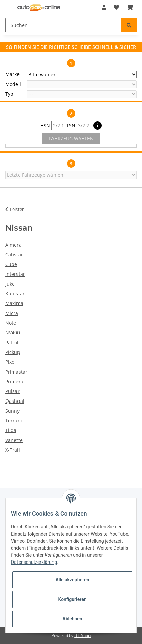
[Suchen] (63, 25)
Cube (11, 264)
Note (11, 323)
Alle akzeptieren (72, 580)
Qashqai (15, 401)
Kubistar (15, 294)
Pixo (10, 362)
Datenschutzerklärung (34, 562)
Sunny (12, 411)
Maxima (14, 303)
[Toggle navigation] (9, 4)
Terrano (14, 421)
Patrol (12, 342)
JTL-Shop (82, 635)
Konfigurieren (72, 599)
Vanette (14, 440)
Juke (10, 284)
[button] (104, 7)
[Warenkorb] (130, 7)
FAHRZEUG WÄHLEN (71, 139)
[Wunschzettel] (116, 7)
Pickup (13, 352)
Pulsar (12, 391)
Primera (14, 381)
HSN (53, 125)
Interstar (15, 274)
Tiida (11, 430)
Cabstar (14, 254)
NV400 (13, 333)
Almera (13, 245)
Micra (12, 313)
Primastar (16, 372)
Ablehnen (72, 619)
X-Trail (13, 450)
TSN (78, 125)
